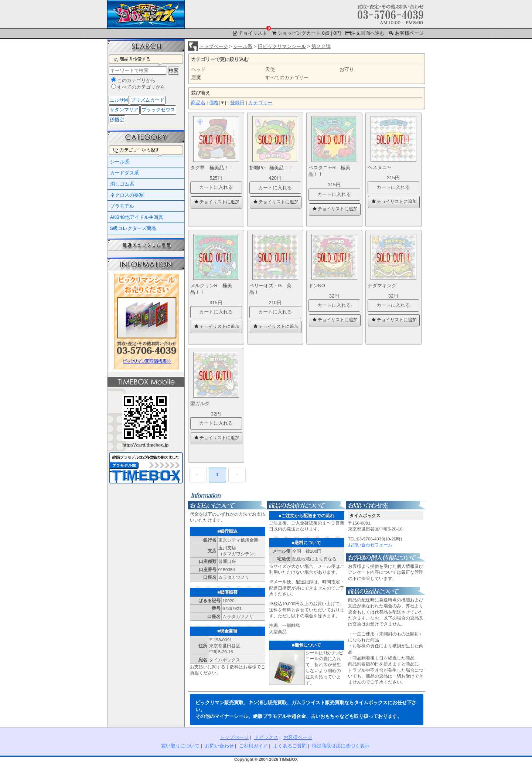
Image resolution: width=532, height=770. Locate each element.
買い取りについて (180, 746)
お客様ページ (406, 33)
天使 (270, 69)
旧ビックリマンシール (282, 46)
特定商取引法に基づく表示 (341, 746)
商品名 (198, 103)
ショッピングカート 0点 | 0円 (306, 33)
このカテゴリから (136, 80)
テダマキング (384, 286)
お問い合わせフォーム (370, 545)
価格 (214, 103)
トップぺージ (234, 737)
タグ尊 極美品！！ (212, 168)
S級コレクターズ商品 (133, 228)
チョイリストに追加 (216, 202)
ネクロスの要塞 (127, 195)
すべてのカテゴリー (287, 77)
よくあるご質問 (290, 746)
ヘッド (199, 69)
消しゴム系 (122, 184)
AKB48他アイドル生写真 (137, 217)
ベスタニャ (382, 167)
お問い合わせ (219, 746)
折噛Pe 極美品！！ (272, 168)
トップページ (214, 46)
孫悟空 (117, 120)
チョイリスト (250, 33)
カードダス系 (125, 173)
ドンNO (319, 286)
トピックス (266, 737)
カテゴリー (260, 103)
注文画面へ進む (364, 33)
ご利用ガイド (253, 746)
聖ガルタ (202, 403)
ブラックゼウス (158, 110)
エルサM (119, 100)
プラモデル (122, 206)
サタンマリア (124, 110)
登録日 (237, 103)
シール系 (243, 46)
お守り (347, 69)
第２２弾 (321, 46)
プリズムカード (148, 100)
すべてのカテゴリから (141, 87)
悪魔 (196, 77)
